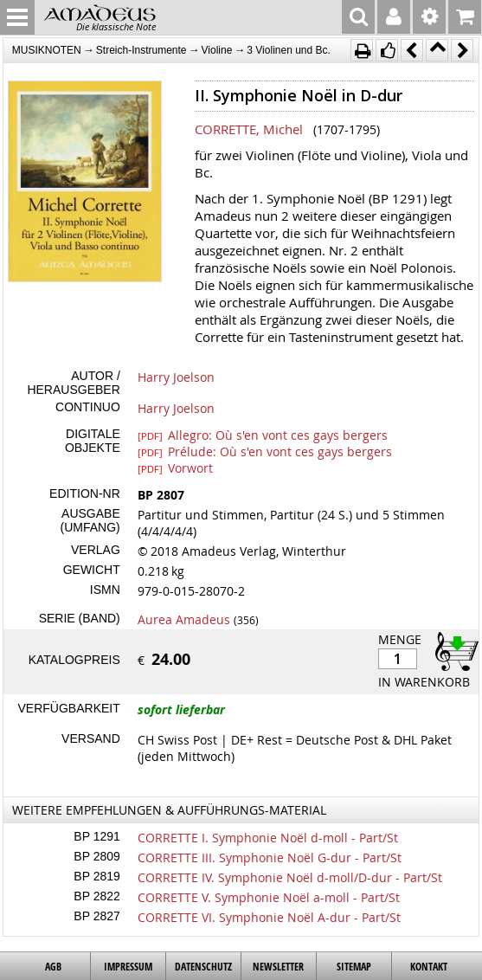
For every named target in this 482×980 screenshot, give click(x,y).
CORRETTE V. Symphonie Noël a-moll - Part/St (269, 897)
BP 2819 (96, 876)
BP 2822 (96, 896)
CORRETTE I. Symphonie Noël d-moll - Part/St (268, 838)
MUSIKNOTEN (47, 50)
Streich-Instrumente (141, 50)
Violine (217, 50)
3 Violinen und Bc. (289, 50)
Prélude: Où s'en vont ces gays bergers (265, 451)
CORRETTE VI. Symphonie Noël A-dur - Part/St (269, 917)
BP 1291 (96, 836)
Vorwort (175, 467)
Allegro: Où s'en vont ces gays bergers (263, 435)
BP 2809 (96, 856)
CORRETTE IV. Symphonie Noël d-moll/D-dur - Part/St (290, 877)
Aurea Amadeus (184, 619)
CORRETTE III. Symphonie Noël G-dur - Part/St (270, 857)
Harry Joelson (176, 377)
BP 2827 (96, 916)
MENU (17, 17)
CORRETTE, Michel (249, 129)
